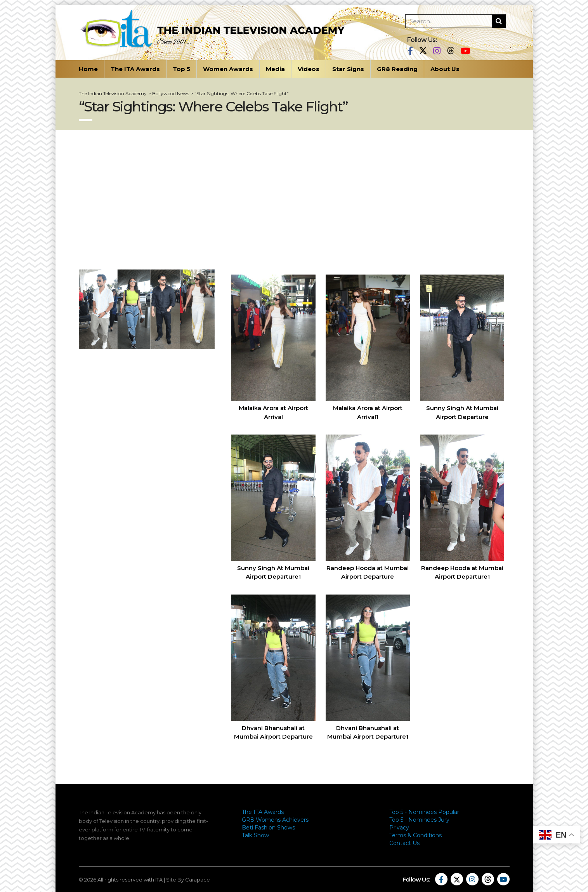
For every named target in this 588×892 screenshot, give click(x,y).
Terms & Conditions (415, 835)
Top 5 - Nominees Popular (424, 812)
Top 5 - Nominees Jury (419, 820)
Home (88, 69)
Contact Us (404, 843)
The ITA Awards (135, 69)
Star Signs (348, 69)
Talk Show (255, 835)
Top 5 (181, 69)
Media (275, 69)
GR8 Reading (397, 69)
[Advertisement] (294, 200)
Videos (309, 69)
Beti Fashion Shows (268, 828)
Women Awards (228, 69)
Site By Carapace (188, 880)
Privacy (399, 828)
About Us (445, 69)
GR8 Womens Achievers (275, 820)
